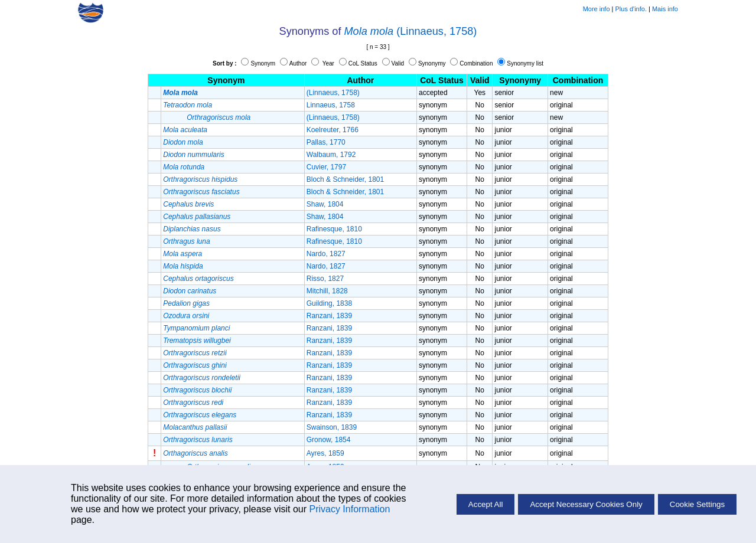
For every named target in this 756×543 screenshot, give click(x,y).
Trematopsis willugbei (197, 341)
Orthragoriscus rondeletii (202, 378)
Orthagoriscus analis (195, 453)
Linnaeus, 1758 (331, 105)
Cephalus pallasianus (197, 217)
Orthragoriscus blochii (197, 390)
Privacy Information (349, 509)
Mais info (665, 9)
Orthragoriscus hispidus (200, 179)
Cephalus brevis (188, 204)
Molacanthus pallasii (195, 427)
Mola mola (369, 31)
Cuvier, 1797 (326, 167)
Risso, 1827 (325, 279)
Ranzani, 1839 (329, 316)
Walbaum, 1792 (331, 155)
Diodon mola (183, 142)
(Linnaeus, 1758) (436, 31)
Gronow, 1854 (329, 440)
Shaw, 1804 (325, 204)
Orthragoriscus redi (193, 403)
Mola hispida (183, 266)
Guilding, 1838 (329, 303)
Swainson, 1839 (332, 427)
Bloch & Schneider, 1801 (345, 179)
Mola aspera (183, 254)
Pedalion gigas (186, 303)
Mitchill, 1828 (327, 291)
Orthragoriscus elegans (200, 415)
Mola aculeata (185, 130)
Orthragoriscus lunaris (198, 440)
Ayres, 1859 (325, 453)
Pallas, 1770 (326, 142)
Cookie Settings (697, 504)
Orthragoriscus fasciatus (201, 192)
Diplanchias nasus (192, 229)
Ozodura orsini (186, 316)
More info (597, 9)
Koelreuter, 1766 (333, 130)
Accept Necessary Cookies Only (586, 504)
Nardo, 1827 (326, 254)
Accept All (486, 504)
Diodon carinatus (190, 291)
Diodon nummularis (193, 155)
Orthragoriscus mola (219, 117)
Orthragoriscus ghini (195, 365)
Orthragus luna (186, 241)
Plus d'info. (631, 9)
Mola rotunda (184, 167)
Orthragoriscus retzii (195, 353)
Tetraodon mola (188, 105)
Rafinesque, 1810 (334, 229)
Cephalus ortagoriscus (198, 279)
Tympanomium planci (196, 328)
